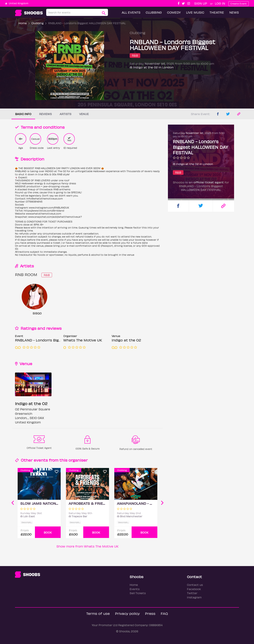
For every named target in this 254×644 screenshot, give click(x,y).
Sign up (201, 3)
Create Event (239, 4)
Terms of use (98, 613)
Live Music (195, 12)
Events (135, 589)
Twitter (192, 593)
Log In (220, 3)
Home (23, 23)
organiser (78, 460)
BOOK (48, 532)
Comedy (174, 12)
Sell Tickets (138, 593)
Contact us (195, 585)
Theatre (217, 12)
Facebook (194, 589)
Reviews (46, 114)
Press (150, 613)
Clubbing (154, 12)
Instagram (194, 597)
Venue (84, 114)
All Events (131, 12)
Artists (66, 114)
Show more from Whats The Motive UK (87, 546)
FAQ (164, 613)
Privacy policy (127, 613)
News (234, 12)
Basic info (23, 114)
